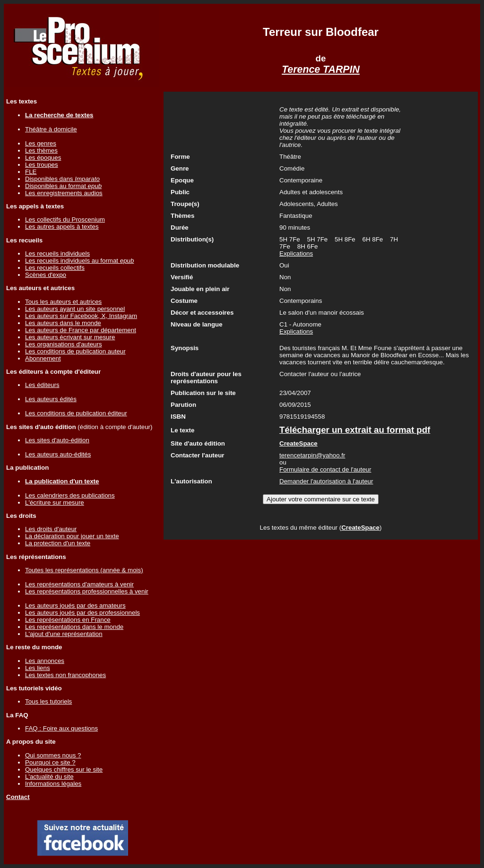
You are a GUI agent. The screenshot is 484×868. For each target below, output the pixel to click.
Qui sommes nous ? (53, 755)
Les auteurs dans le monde (63, 323)
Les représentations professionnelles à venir (87, 591)
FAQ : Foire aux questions (61, 728)
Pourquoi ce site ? (50, 762)
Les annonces (45, 661)
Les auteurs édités (51, 399)
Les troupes (42, 165)
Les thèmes (41, 150)
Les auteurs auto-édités (58, 454)
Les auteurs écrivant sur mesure (70, 337)
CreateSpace (360, 528)
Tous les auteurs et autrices (63, 302)
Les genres (41, 143)
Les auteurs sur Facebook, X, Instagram (81, 316)
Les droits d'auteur (51, 529)
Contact (18, 797)
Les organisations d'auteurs (64, 344)
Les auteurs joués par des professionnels (82, 613)
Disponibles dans (62, 179)
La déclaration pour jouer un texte (72, 536)
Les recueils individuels (57, 254)
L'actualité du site (49, 777)
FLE (31, 172)
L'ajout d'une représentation (64, 634)
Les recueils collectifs (55, 268)
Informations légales (53, 784)
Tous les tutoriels (48, 701)
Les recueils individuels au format (79, 261)
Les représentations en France (68, 620)
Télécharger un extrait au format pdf (355, 430)
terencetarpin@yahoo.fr (312, 455)
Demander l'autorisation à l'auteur (326, 481)
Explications (296, 254)
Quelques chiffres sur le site (64, 769)
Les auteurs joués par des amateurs (75, 606)
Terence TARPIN (321, 69)
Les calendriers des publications (70, 495)
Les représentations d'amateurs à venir (79, 584)
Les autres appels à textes (62, 227)
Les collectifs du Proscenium (65, 219)
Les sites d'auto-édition (57, 440)
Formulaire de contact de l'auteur (325, 469)
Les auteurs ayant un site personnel (75, 309)
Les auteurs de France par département (81, 330)
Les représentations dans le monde (74, 627)
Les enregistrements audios (64, 193)
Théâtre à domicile (51, 129)
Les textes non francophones (65, 675)
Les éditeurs (42, 385)
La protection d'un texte (58, 543)
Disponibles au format (63, 186)
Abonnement (43, 358)
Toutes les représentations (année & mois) (84, 570)
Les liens (38, 668)
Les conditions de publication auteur (75, 351)
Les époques (43, 158)
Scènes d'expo (46, 275)
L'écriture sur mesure (55, 503)
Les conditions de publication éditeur (76, 413)
